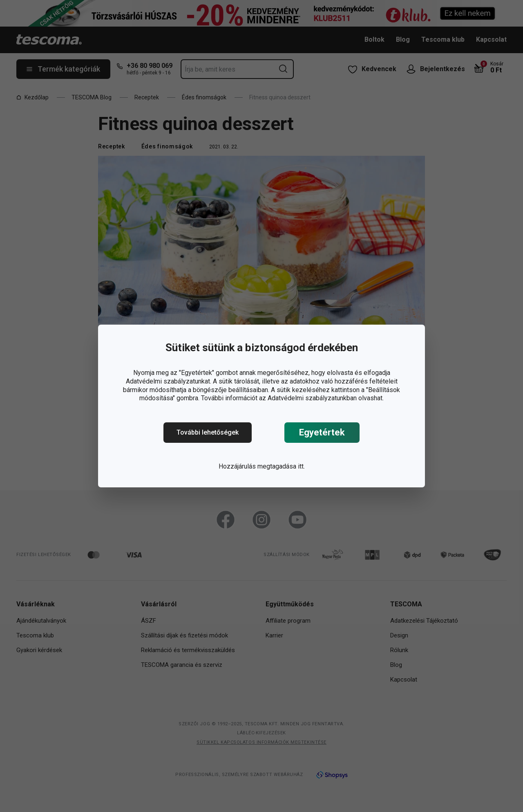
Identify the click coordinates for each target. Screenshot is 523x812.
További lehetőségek (208, 432)
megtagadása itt (280, 466)
